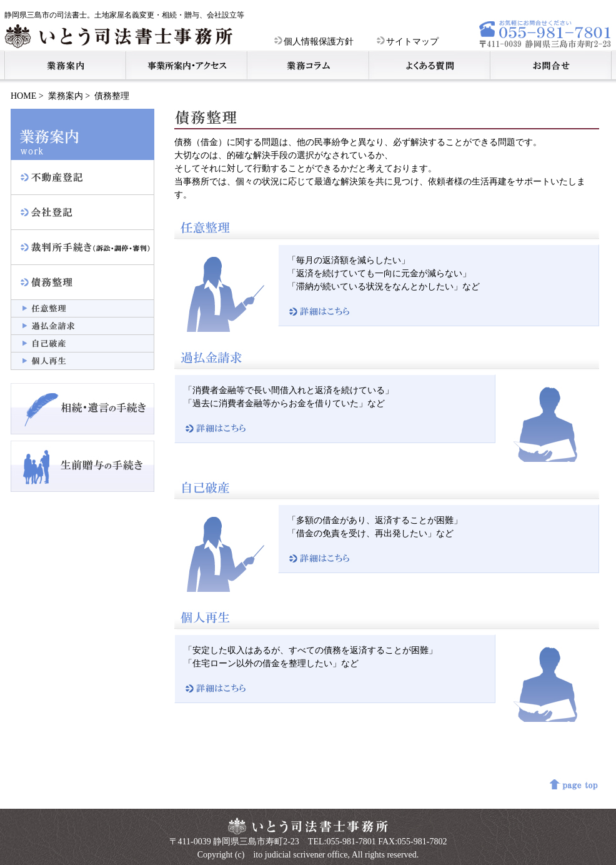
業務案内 (66, 96)
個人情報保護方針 (314, 42)
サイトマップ (408, 42)
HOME (23, 96)
